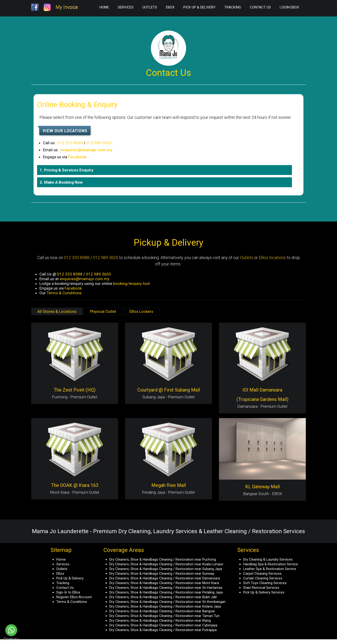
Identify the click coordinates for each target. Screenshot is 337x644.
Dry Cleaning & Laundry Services (268, 559)
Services (126, 7)
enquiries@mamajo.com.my (86, 150)
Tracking (233, 7)
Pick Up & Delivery (199, 7)
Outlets (150, 7)
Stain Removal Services (261, 588)
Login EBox (289, 7)
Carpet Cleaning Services (262, 574)
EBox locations (272, 258)
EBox (170, 7)
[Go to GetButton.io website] (11, 639)
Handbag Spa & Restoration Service (271, 564)
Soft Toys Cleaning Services (265, 583)
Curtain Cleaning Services (263, 578)
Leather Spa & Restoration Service (270, 569)
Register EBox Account (74, 597)
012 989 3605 (99, 143)
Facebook (77, 157)
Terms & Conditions (64, 293)
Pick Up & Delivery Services (264, 592)
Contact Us (260, 7)
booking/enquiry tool (131, 283)
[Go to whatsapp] (11, 630)
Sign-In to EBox (68, 592)
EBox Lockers (141, 311)
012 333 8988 (70, 143)
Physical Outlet (103, 311)
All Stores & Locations (57, 311)
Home (104, 7)
